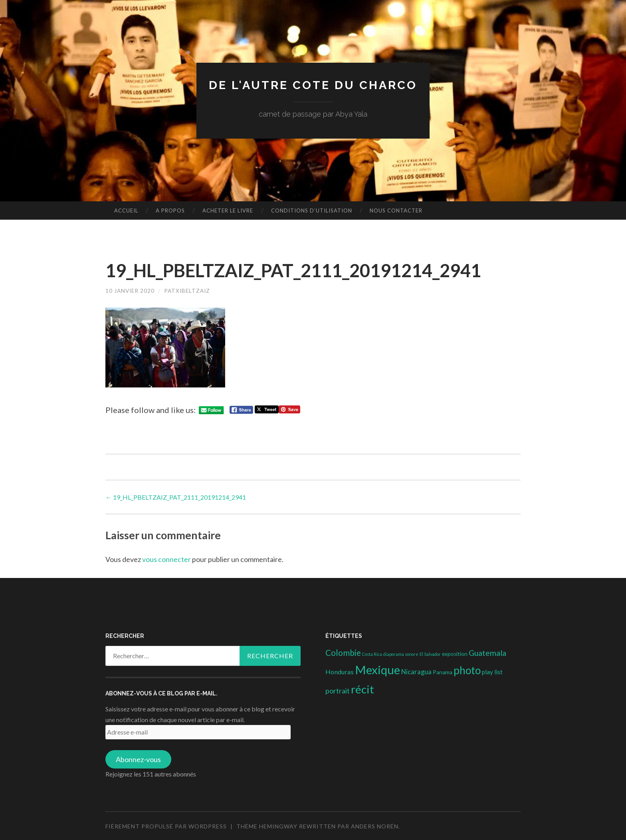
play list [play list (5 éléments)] (492, 671)
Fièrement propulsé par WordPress (166, 825)
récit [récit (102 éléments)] (363, 688)
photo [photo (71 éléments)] (467, 670)
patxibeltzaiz (190, 291)
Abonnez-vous (138, 759)
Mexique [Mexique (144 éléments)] (377, 669)
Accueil (126, 210)
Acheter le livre (228, 210)
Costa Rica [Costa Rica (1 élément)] (372, 653)
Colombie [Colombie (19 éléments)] (343, 652)
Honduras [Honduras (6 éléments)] (340, 671)
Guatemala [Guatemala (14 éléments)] (487, 652)
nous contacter (396, 210)
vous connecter (166, 559)
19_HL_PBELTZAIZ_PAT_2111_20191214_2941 (176, 497)
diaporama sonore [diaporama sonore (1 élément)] (401, 653)
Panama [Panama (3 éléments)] (443, 672)
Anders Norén (375, 825)
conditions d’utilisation (312, 210)
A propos (170, 210)
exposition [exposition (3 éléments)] (455, 653)
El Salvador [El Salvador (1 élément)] (430, 653)
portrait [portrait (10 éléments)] (338, 690)
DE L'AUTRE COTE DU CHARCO (313, 85)
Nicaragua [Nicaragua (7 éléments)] (416, 671)
